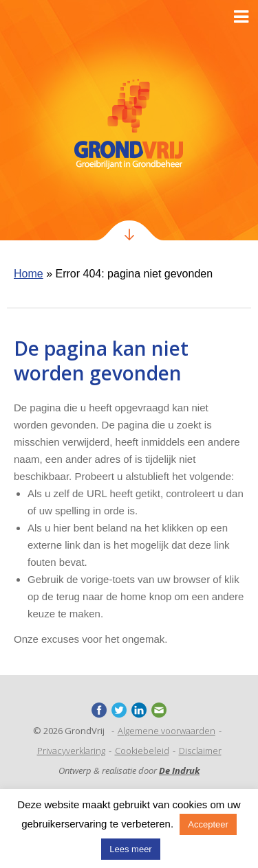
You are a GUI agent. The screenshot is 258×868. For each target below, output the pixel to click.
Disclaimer (200, 751)
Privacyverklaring (71, 751)
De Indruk (179, 770)
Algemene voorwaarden (166, 731)
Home (29, 274)
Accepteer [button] (208, 824)
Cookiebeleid (142, 751)
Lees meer (130, 849)
